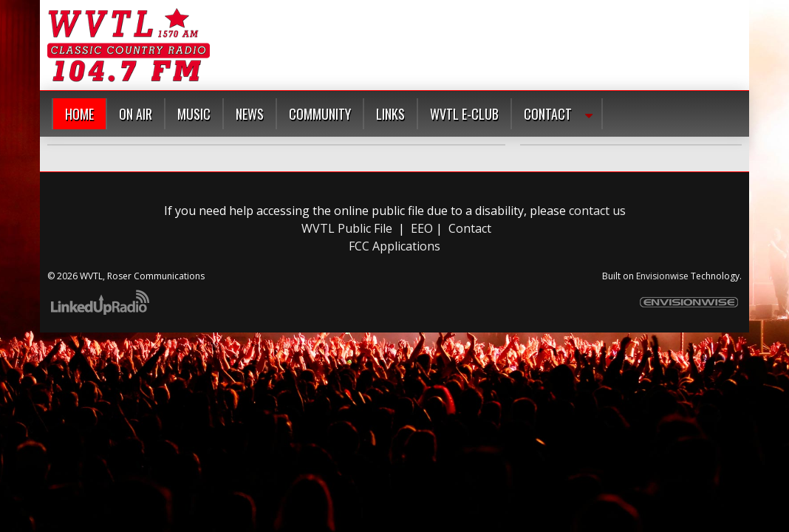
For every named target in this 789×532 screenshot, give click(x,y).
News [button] (250, 114)
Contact (470, 228)
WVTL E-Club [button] (464, 114)
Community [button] (320, 114)
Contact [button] (548, 114)
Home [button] (79, 114)
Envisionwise (662, 276)
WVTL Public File (347, 228)
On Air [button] (136, 114)
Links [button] (390, 114)
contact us (597, 211)
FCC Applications (394, 246)
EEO (422, 228)
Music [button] (194, 114)
